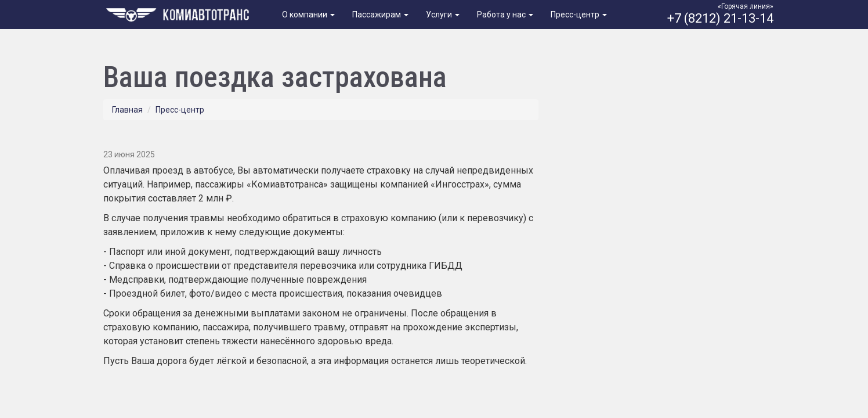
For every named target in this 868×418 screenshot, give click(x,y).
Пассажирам (380, 15)
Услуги (443, 15)
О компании (308, 15)
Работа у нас (505, 15)
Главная (127, 110)
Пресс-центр (579, 15)
